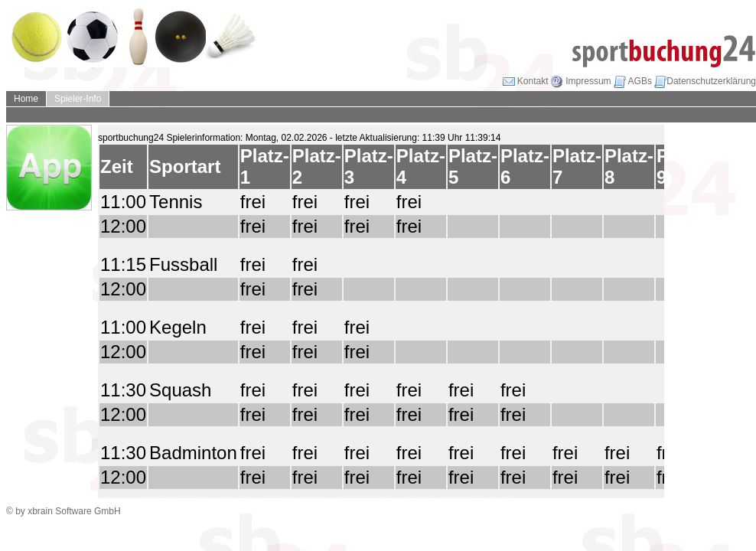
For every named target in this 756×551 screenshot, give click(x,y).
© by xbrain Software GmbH (64, 511)
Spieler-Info (78, 99)
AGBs (633, 81)
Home (26, 99)
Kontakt (526, 81)
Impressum (581, 81)
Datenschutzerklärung (705, 81)
